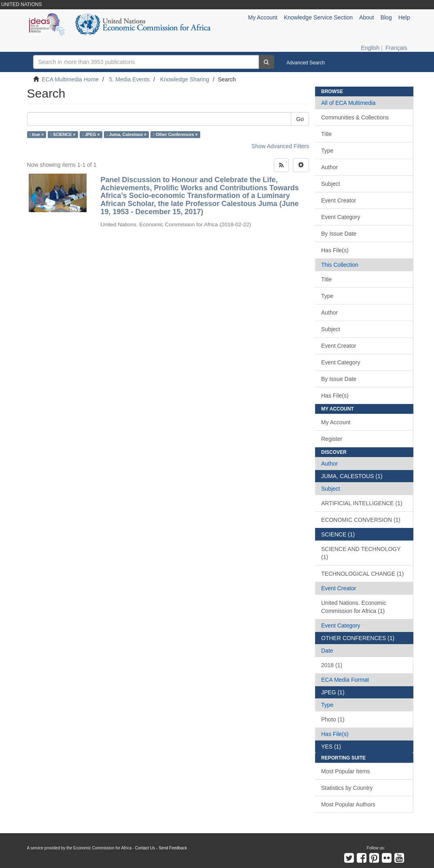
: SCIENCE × (63, 134)
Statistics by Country (347, 788)
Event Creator (339, 200)
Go (300, 119)
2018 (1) (332, 665)
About (367, 17)
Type (327, 151)
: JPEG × (91, 134)
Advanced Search (306, 63)
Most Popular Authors (348, 804)
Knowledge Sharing (185, 79)
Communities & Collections (355, 117)
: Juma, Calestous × (126, 134)
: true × (37, 134)
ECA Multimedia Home (70, 79)
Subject (331, 184)
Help (404, 17)
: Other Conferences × (176, 134)
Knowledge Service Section (318, 17)
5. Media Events (129, 79)
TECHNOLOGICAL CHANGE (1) (362, 574)
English (370, 48)
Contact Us (145, 848)
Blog (386, 17)
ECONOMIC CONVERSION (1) (361, 520)
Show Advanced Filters (280, 146)
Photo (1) (333, 719)
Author (329, 167)
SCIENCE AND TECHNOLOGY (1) (361, 553)
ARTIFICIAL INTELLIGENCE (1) (362, 503)
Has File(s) (335, 250)
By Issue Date (339, 234)
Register (332, 439)
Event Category (341, 217)
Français (396, 48)
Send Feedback (173, 848)
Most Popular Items (346, 771)
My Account (336, 422)
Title (326, 134)
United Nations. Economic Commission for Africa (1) (354, 607)
